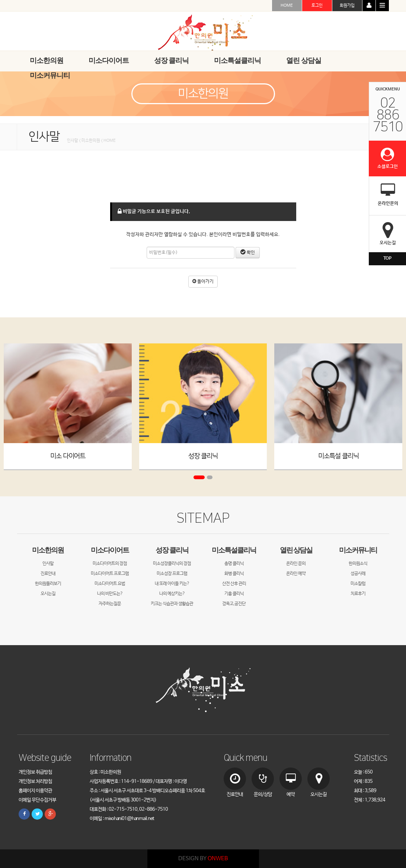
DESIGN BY (203, 859)
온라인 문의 (296, 564)
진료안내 (48, 574)
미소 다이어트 (68, 456)
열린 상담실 (296, 550)
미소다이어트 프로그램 (110, 574)
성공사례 (358, 574)
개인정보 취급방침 (35, 772)
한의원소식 (358, 564)
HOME (287, 6)
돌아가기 (203, 282)
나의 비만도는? (110, 594)
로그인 (317, 6)
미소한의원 (48, 550)
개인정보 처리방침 (35, 781)
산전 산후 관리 (234, 584)
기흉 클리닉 (234, 594)
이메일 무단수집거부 (37, 800)
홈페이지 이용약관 (35, 791)
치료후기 (358, 594)
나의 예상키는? (172, 594)
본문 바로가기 (0, 0)
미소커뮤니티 (358, 550)
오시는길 (48, 594)
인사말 (48, 564)
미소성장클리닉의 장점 (172, 564)
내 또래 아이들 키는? (172, 584)
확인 (248, 253)
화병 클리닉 (234, 574)
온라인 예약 (296, 574)
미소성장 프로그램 (172, 574)
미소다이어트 (110, 550)
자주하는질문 (110, 604)
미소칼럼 (358, 584)
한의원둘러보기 (48, 584)
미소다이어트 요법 (110, 584)
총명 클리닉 (234, 564)
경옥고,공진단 (234, 604)
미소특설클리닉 (234, 550)
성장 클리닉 (203, 456)
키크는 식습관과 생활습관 (172, 604)
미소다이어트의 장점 (110, 564)
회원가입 (347, 6)
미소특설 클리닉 (338, 456)
